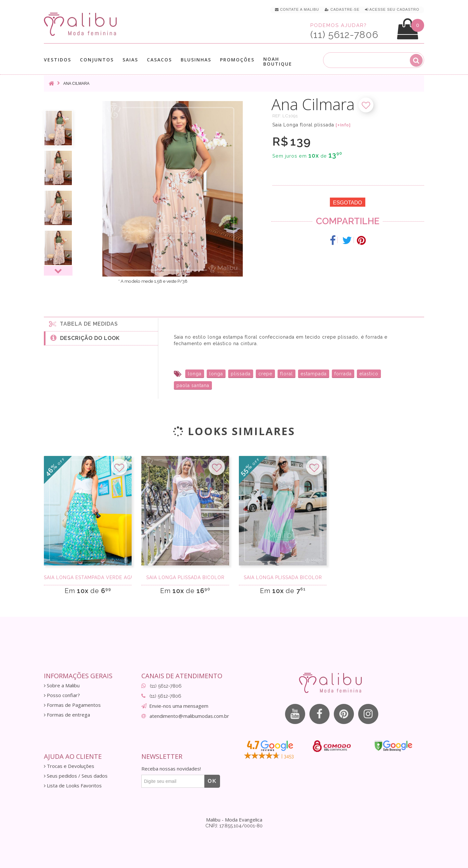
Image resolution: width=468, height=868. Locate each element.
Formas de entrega (67, 715)
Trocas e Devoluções (69, 766)
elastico (369, 374)
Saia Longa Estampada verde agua (88, 577)
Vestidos (58, 60)
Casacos (159, 60)
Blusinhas (196, 60)
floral (286, 374)
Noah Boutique (278, 61)
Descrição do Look (85, 338)
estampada (314, 374)
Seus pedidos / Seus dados (76, 776)
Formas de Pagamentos (72, 705)
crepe (265, 374)
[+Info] (343, 125)
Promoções (237, 60)
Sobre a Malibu (62, 686)
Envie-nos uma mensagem (179, 706)
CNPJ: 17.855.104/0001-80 (234, 826)
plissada (241, 374)
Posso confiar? (62, 695)
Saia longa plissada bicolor (185, 577)
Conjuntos (97, 60)
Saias (130, 60)
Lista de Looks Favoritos (73, 786)
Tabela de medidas (84, 324)
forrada (343, 374)
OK (212, 781)
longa (195, 374)
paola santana (193, 385)
